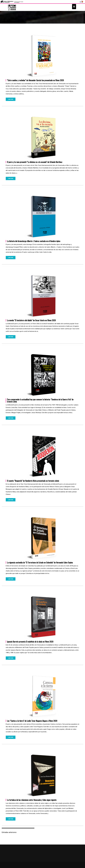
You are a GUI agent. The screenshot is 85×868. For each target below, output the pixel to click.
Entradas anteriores (9, 832)
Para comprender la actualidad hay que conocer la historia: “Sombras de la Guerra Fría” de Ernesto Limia (40, 400)
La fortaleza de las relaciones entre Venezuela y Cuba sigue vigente (32, 800)
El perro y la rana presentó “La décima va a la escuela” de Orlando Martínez (35, 162)
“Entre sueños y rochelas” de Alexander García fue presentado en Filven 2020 (35, 80)
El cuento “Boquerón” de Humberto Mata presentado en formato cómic (33, 481)
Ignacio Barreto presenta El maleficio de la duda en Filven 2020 (30, 642)
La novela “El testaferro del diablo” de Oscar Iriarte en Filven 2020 (31, 320)
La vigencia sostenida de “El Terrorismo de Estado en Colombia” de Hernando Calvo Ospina (40, 562)
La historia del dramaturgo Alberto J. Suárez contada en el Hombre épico (34, 241)
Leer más (11, 99)
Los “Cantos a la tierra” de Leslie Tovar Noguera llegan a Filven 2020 (32, 721)
